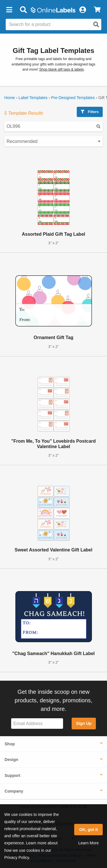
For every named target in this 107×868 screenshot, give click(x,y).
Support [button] (12, 775)
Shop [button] (10, 744)
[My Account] (82, 10)
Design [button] (11, 760)
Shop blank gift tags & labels (61, 69)
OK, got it (89, 830)
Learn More (88, 843)
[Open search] (96, 24)
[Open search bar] (23, 10)
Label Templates (33, 98)
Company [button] (14, 791)
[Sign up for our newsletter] (37, 724)
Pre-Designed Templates (73, 98)
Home (10, 98)
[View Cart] (97, 10)
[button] (9, 10)
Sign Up (84, 723)
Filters (90, 112)
